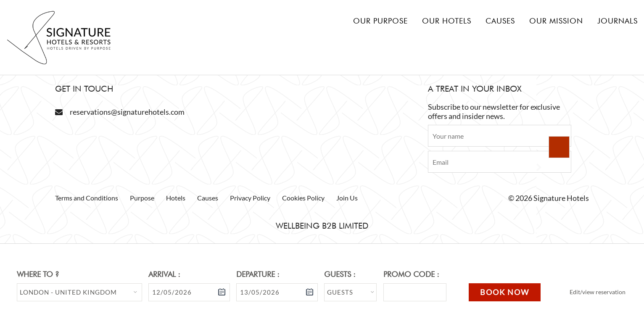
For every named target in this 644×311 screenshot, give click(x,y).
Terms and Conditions (87, 198)
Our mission (556, 21)
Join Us (347, 198)
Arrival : (164, 274)
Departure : (258, 274)
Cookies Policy (303, 198)
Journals (618, 21)
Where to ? (38, 274)
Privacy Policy (250, 198)
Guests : (340, 274)
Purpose (142, 198)
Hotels (176, 198)
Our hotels (447, 21)
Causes (500, 21)
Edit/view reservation (598, 292)
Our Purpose (380, 21)
